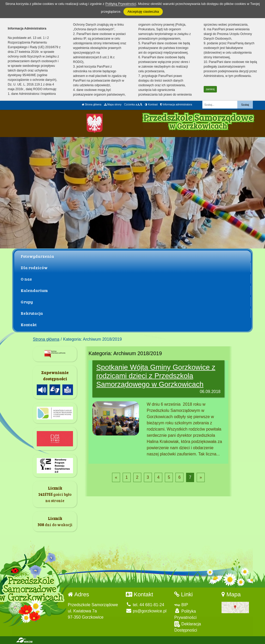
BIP (181, 605)
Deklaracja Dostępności (187, 627)
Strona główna (92, 105)
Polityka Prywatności (185, 614)
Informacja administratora (176, 105)
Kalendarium (34, 290)
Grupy (27, 302)
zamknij (210, 89)
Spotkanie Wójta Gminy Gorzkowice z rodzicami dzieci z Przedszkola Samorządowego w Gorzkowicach (156, 376)
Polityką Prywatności (121, 4)
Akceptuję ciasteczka (143, 12)
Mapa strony (113, 105)
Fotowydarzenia (37, 256)
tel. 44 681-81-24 (145, 605)
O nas (26, 279)
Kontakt (29, 324)
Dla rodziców (34, 267)
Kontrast (151, 105)
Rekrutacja (32, 313)
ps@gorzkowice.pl (146, 611)
